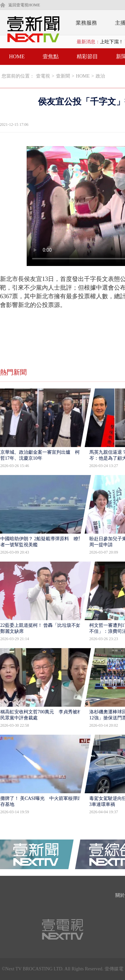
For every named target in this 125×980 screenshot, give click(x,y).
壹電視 (43, 76)
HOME (17, 56)
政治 (100, 76)
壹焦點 (51, 56)
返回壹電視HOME (24, 5)
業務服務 (86, 23)
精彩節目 (87, 56)
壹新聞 (63, 76)
